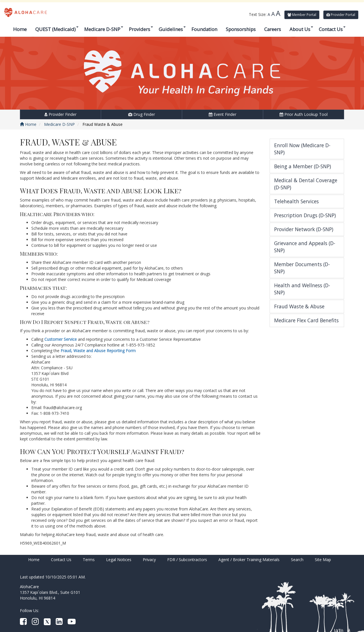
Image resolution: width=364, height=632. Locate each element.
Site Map (323, 560)
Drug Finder (142, 114)
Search (297, 560)
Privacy (149, 560)
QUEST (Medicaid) (57, 29)
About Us (301, 29)
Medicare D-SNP (104, 29)
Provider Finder (60, 114)
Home (20, 29)
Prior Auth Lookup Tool (304, 114)
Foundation (204, 29)
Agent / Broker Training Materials (249, 560)
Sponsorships (241, 29)
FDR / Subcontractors (187, 560)
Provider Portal (341, 15)
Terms (89, 560)
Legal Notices (119, 560)
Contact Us (332, 29)
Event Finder (223, 114)
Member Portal (302, 15)
